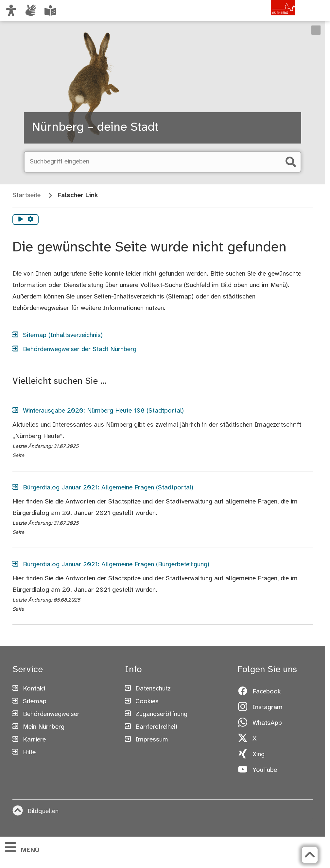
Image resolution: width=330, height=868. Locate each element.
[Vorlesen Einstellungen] (30, 220)
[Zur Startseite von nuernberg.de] (268, 17)
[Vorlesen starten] (21, 220)
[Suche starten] (291, 162)
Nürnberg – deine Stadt (95, 128)
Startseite (26, 195)
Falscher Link (78, 195)
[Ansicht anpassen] (11, 10)
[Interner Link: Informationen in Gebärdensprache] (31, 10)
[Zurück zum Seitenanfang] (310, 855)
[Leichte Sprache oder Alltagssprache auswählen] (50, 10)
